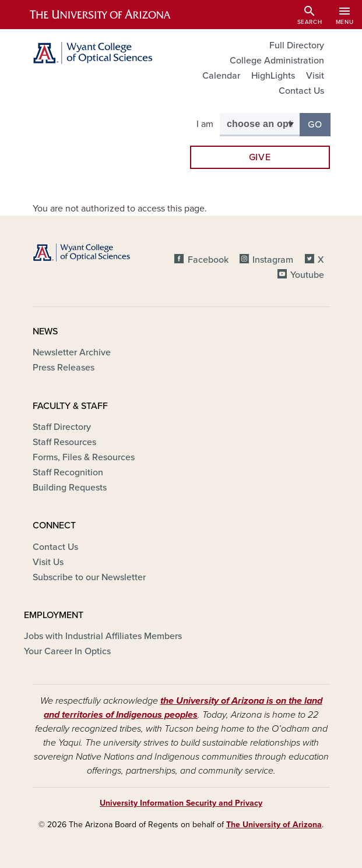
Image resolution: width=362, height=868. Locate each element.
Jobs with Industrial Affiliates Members (103, 636)
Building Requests (70, 488)
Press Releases (64, 368)
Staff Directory (62, 427)
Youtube (307, 275)
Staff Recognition (68, 472)
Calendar (221, 76)
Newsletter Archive (72, 352)
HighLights (273, 76)
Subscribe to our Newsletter (89, 577)
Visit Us (48, 562)
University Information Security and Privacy (181, 803)
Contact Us (301, 91)
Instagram (273, 260)
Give (260, 157)
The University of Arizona (274, 825)
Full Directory (297, 45)
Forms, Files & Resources (84, 457)
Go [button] (319, 124)
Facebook (208, 260)
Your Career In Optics (67, 651)
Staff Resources (64, 442)
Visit (315, 76)
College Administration (277, 61)
